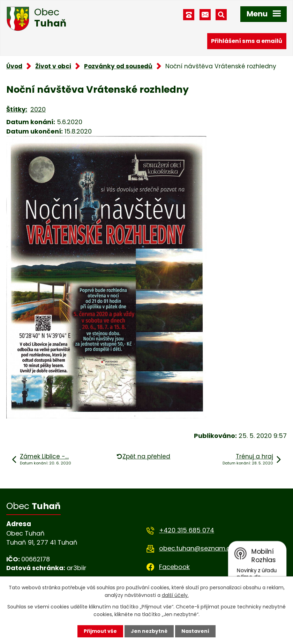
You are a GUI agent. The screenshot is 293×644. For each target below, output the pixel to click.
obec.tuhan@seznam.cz (196, 548)
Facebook (174, 567)
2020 (38, 109)
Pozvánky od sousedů (118, 66)
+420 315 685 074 (187, 530)
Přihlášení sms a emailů (247, 41)
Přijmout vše (100, 631)
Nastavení (195, 631)
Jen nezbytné (149, 631)
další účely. (175, 595)
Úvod (14, 66)
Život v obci (53, 66)
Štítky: (17, 109)
